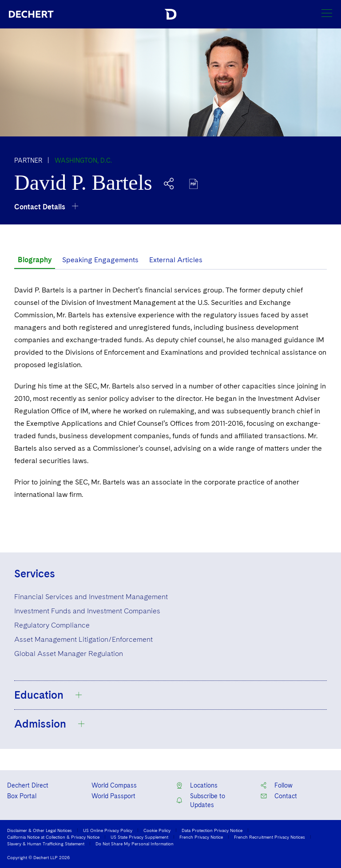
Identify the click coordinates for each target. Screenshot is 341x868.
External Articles (176, 260)
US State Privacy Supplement (139, 837)
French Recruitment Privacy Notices (270, 837)
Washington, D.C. (83, 160)
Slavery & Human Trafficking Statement (46, 844)
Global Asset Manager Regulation (69, 654)
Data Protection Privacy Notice (212, 830)
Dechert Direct (28, 785)
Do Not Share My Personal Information (135, 844)
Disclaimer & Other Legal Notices (40, 830)
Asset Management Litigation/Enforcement (83, 639)
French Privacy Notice (201, 837)
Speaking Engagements (100, 260)
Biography (35, 260)
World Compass (114, 785)
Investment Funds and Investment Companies (87, 611)
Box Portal (22, 796)
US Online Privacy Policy (108, 830)
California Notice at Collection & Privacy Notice (53, 837)
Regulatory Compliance (52, 625)
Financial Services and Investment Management (91, 597)
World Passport (113, 796)
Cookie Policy (157, 830)
